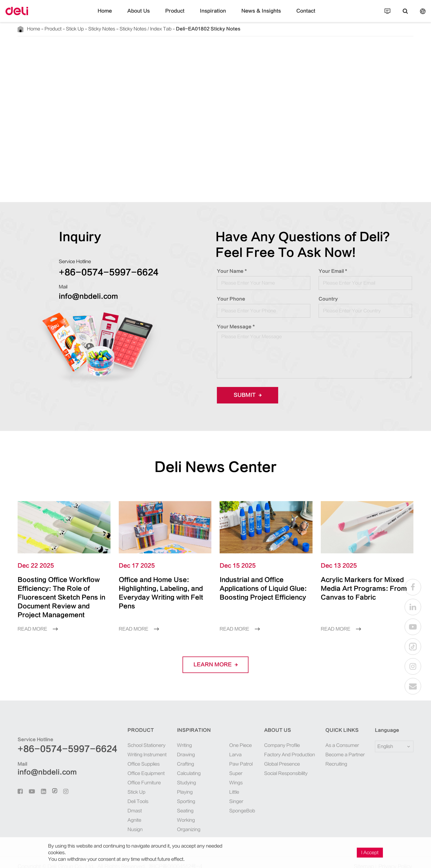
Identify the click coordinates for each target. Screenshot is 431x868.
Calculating (173, 764)
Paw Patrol (225, 755)
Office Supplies (123, 755)
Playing (170, 783)
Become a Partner (339, 746)
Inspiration (213, 15)
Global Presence (275, 755)
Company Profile (275, 736)
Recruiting (333, 755)
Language (384, 721)
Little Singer (226, 774)
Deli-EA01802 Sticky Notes (174, 29)
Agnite (115, 811)
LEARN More (216, 656)
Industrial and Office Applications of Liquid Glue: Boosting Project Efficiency (264, 588)
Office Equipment (125, 764)
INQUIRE (282, 172)
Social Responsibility (279, 764)
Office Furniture (123, 774)
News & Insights (254, 15)
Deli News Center (215, 467)
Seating (170, 802)
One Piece (224, 736)
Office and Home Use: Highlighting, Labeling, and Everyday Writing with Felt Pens (164, 588)
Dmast (115, 802)
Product (180, 15)
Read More (36, 620)
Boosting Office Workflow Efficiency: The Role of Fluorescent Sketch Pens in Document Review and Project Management (64, 593)
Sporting (171, 793)
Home (118, 15)
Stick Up (66, 29)
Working (171, 811)
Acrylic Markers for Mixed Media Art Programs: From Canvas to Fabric (367, 584)
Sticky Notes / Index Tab (125, 29)
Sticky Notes (88, 29)
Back (38, 52)
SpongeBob (226, 783)
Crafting (170, 755)
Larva (220, 746)
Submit (246, 395)
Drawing (171, 746)
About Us (149, 15)
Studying (171, 774)
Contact (293, 15)
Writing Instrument (126, 746)
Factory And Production (281, 746)
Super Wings (226, 764)
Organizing (173, 821)
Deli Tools (118, 793)
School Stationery (125, 736)
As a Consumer (337, 736)
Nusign (115, 821)
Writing (170, 736)
